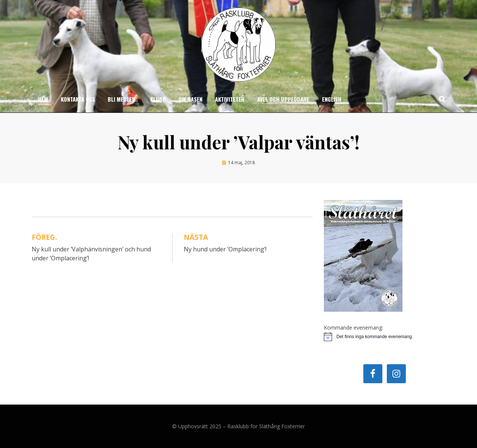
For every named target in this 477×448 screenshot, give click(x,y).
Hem (43, 99)
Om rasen (190, 99)
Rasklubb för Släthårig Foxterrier (266, 426)
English (332, 99)
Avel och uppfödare (283, 99)
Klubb (158, 99)
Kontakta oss (78, 99)
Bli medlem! (123, 99)
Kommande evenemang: (353, 328)
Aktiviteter (230, 99)
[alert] (385, 337)
